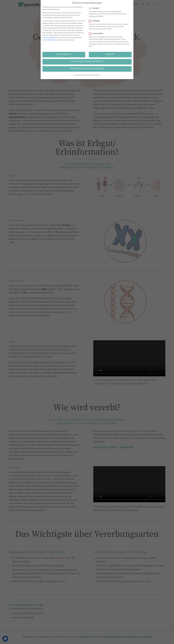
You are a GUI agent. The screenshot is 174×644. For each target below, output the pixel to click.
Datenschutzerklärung (50, 38)
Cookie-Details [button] (77, 75)
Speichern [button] (110, 54)
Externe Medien (97, 34)
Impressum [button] (98, 75)
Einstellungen (51, 40)
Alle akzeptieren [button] (64, 54)
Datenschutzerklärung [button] (88, 75)
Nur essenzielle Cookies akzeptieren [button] (87, 62)
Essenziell (95, 8)
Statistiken (95, 21)
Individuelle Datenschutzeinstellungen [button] (87, 69)
